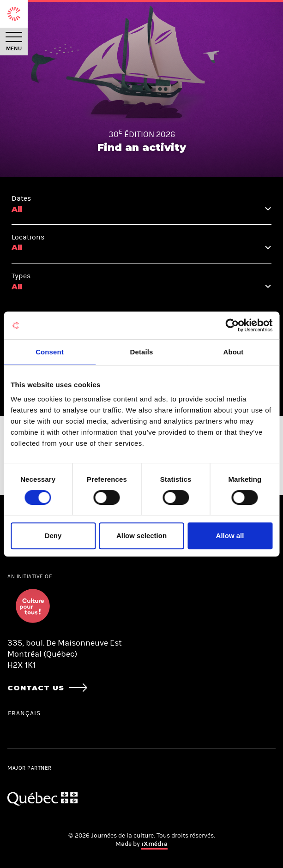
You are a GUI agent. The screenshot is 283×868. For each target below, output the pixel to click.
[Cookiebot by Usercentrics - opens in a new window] (232, 325)
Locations (28, 237)
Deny (53, 536)
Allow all (230, 536)
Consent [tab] (50, 352)
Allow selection (141, 536)
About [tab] (234, 352)
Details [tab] (142, 352)
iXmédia (154, 844)
